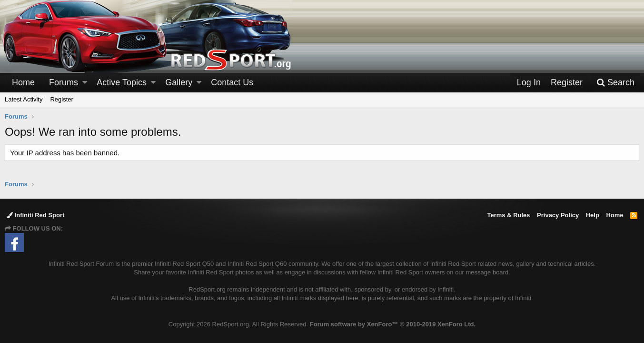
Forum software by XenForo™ (393, 324)
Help (593, 215)
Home (23, 82)
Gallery (179, 82)
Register (61, 99)
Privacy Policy (558, 215)
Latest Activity (24, 99)
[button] (85, 83)
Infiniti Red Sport (35, 215)
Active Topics (122, 82)
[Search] (615, 83)
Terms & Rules (508, 215)
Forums (64, 82)
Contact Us (232, 82)
